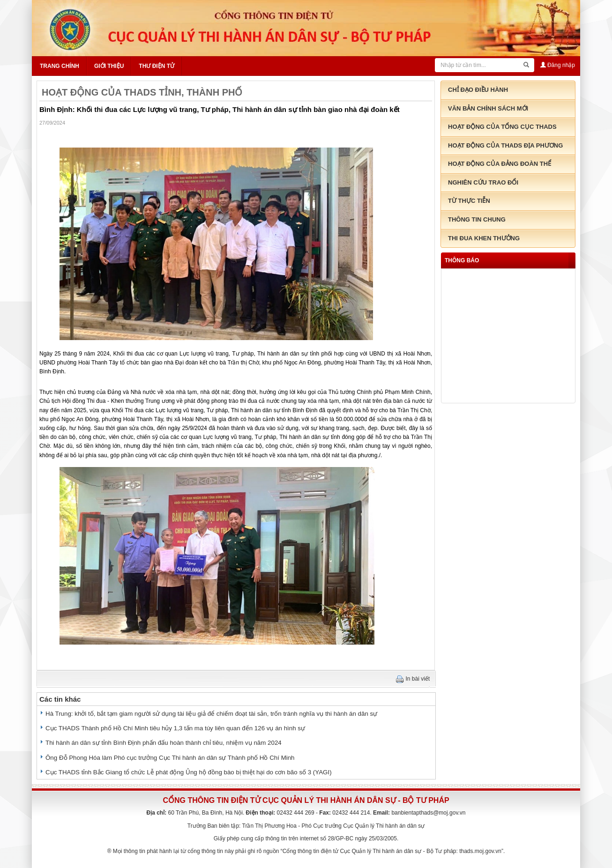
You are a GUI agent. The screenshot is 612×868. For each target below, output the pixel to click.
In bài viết (418, 679)
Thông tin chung (477, 219)
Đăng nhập (558, 65)
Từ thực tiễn (469, 201)
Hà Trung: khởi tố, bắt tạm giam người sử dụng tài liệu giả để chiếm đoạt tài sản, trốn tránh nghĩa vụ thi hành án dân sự (211, 714)
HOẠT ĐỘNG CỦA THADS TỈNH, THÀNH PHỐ (142, 92)
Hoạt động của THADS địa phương (505, 145)
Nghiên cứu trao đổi (483, 182)
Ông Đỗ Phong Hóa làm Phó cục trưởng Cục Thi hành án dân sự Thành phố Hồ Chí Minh (170, 758)
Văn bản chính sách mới (488, 108)
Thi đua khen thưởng (484, 238)
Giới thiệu (109, 66)
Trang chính (60, 66)
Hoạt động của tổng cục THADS (502, 127)
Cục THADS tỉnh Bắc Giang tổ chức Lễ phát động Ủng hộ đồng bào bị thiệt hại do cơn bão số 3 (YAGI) (189, 772)
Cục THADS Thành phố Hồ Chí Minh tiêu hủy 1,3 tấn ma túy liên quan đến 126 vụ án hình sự (175, 728)
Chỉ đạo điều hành (478, 90)
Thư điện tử (157, 66)
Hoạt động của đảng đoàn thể (500, 164)
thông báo (462, 260)
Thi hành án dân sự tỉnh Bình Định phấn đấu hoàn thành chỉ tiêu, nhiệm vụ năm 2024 (164, 743)
